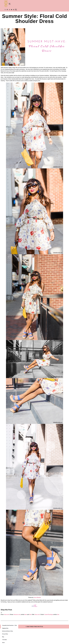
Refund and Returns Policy (7, 631)
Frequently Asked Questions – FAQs (9, 625)
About (3, 643)
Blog (3, 637)
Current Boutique (49, 614)
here (26, 614)
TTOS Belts (4, 640)
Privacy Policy (5, 634)
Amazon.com (17, 614)
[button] (10, 4)
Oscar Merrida (37, 597)
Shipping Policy (5, 628)
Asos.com (7, 614)
